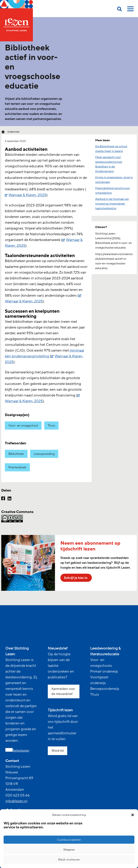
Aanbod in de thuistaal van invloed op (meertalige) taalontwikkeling (112, 204)
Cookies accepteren (69, 840)
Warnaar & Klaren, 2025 (27, 195)
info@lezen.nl (16, 801)
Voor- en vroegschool (23, 426)
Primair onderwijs (104, 671)
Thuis (51, 426)
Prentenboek (17, 467)
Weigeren (69, 850)
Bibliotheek (16, 454)
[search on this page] (119, 10)
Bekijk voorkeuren (69, 860)
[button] (133, 815)
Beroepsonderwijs (105, 689)
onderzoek (13, 132)
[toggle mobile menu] (130, 10)
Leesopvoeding (44, 454)
